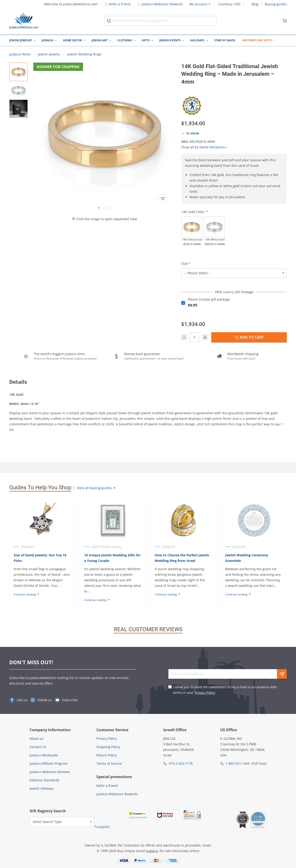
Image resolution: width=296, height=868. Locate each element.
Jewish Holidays (42, 788)
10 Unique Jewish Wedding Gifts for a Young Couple (113, 558)
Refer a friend (117, 4)
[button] (105, 134)
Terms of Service (109, 763)
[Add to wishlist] (163, 199)
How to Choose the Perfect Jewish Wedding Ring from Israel (182, 558)
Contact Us (38, 747)
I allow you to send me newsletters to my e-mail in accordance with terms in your (225, 690)
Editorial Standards (45, 780)
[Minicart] (285, 21)
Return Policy (107, 755)
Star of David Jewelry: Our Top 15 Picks (40, 558)
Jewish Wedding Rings (84, 54)
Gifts (146, 40)
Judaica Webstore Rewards (160, 4)
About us (37, 739)
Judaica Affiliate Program (49, 763)
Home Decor (72, 40)
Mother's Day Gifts (257, 40)
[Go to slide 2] (105, 208)
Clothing (125, 40)
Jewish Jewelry (21, 40)
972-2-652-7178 (181, 763)
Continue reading (26, 595)
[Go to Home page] (24, 21)
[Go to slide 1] (99, 208)
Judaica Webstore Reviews (50, 772)
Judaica (47, 40)
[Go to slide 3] (110, 208)
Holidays (197, 40)
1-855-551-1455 (238, 763)
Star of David (225, 40)
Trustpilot (102, 827)
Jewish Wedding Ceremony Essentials (247, 558)
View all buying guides (96, 488)
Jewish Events (170, 40)
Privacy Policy (205, 693)
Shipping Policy (108, 747)
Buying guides (276, 4)
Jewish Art (100, 40)
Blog (255, 4)
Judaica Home (20, 54)
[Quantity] (194, 338)
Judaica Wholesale (44, 755)
